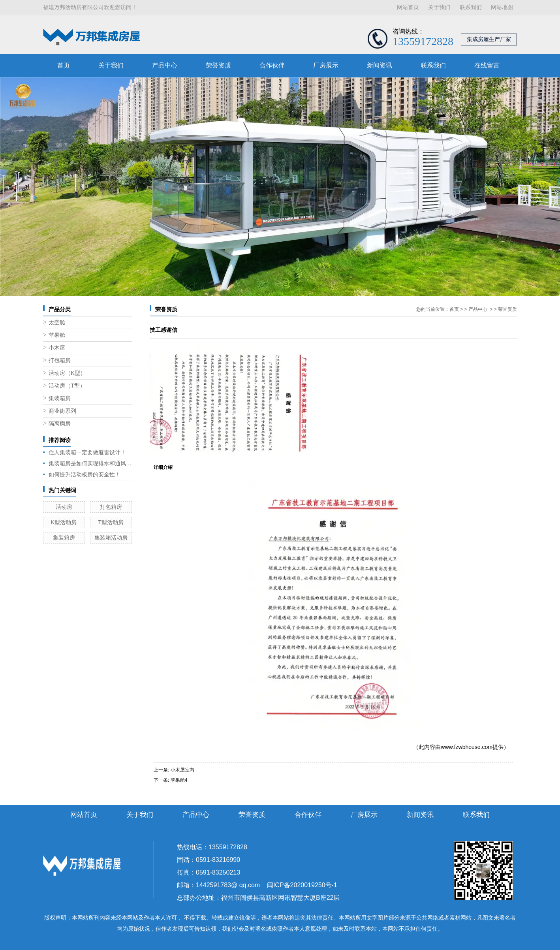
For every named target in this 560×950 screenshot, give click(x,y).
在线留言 (487, 65)
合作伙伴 (272, 65)
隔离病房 (60, 424)
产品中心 (165, 65)
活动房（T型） (67, 386)
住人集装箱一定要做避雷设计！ (87, 452)
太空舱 (57, 323)
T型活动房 (111, 522)
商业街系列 (62, 411)
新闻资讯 (380, 65)
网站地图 (502, 7)
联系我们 (471, 7)
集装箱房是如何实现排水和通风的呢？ (90, 463)
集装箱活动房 (111, 538)
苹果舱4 (179, 780)
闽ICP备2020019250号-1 (302, 885)
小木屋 (57, 348)
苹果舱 (57, 335)
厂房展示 (326, 65)
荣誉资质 (218, 65)
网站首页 (408, 7)
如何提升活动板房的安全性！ (85, 474)
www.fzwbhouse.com (467, 747)
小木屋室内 (182, 770)
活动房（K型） (67, 373)
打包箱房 (60, 360)
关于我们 (439, 7)
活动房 (64, 507)
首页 (64, 65)
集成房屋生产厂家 (489, 39)
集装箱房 (60, 398)
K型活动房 (64, 522)
